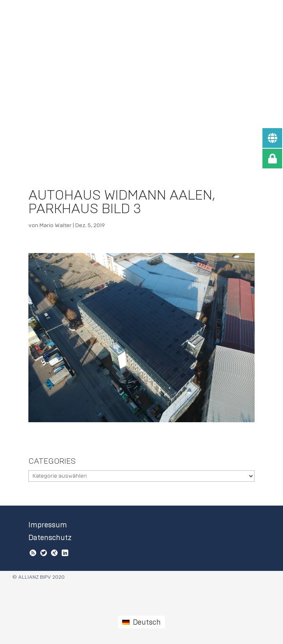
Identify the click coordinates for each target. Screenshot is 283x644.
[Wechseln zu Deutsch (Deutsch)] (141, 622)
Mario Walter (56, 225)
